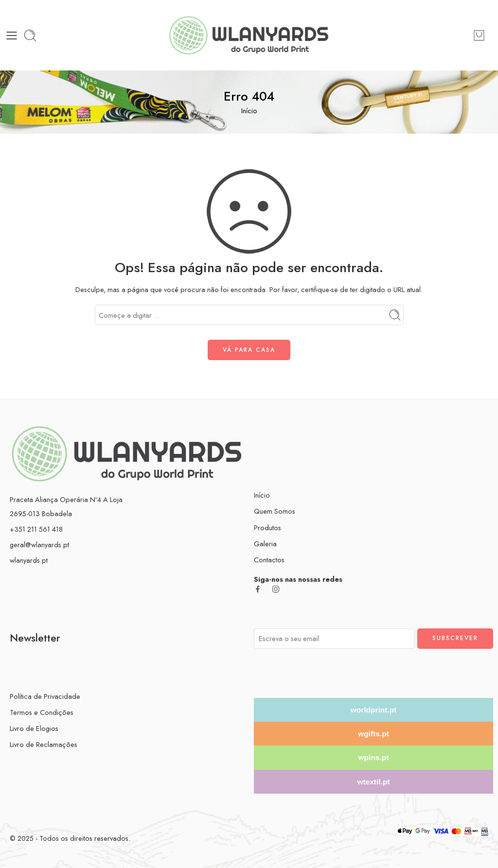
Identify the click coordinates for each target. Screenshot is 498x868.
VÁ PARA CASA (249, 350)
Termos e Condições (42, 712)
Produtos (267, 528)
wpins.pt (374, 757)
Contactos (269, 560)
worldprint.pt (374, 710)
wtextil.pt (373, 782)
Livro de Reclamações (44, 744)
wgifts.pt (373, 734)
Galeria (265, 544)
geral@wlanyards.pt (39, 545)
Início (249, 111)
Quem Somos (275, 511)
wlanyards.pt (29, 560)
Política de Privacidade (45, 696)
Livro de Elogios (34, 728)
